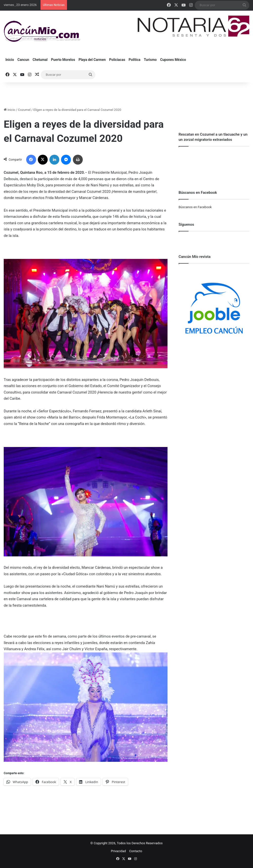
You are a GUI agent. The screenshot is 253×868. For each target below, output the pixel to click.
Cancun (23, 60)
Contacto (136, 851)
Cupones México (173, 60)
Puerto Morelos (63, 60)
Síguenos (186, 224)
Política (135, 60)
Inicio (10, 60)
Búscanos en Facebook (195, 207)
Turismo (150, 60)
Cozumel (24, 110)
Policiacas (117, 60)
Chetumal (40, 60)
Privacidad (118, 851)
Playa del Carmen (92, 60)
